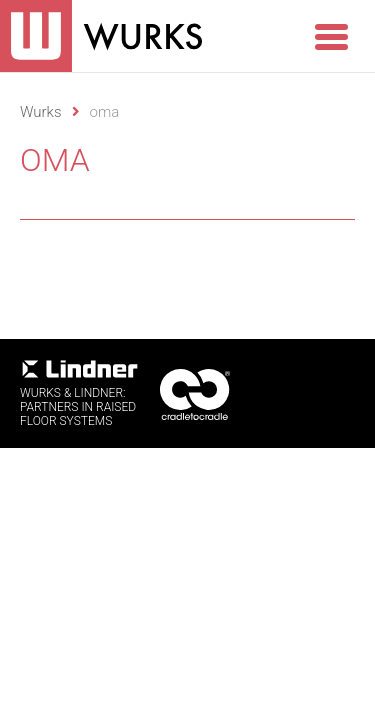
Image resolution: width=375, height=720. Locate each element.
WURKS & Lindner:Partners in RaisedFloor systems (80, 393)
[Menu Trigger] (331, 35)
